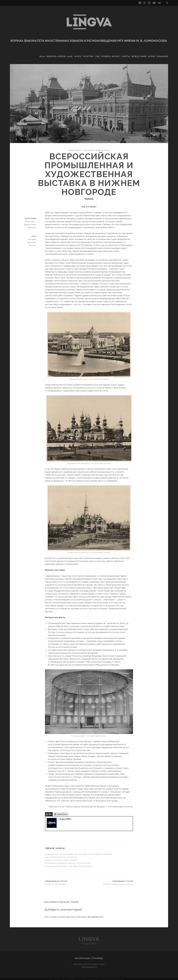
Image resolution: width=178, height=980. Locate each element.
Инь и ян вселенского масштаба (61, 854)
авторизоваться (96, 914)
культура (32, 239)
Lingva (89, 936)
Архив (152, 54)
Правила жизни (111, 54)
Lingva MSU (73, 147)
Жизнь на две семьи (55, 881)
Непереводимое (89, 964)
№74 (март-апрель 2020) (97, 147)
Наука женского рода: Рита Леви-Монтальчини (69, 863)
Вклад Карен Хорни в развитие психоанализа (68, 860)
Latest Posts (62, 811)
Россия (33, 242)
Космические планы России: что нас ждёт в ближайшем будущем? (79, 851)
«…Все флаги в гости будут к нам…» (89, 961)
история (33, 236)
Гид (98, 54)
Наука (78, 54)
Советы (126, 54)
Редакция (163, 54)
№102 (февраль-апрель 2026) (57, 54)
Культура (88, 54)
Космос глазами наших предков (62, 857)
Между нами (139, 54)
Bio (50, 811)
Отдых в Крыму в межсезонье (118, 881)
